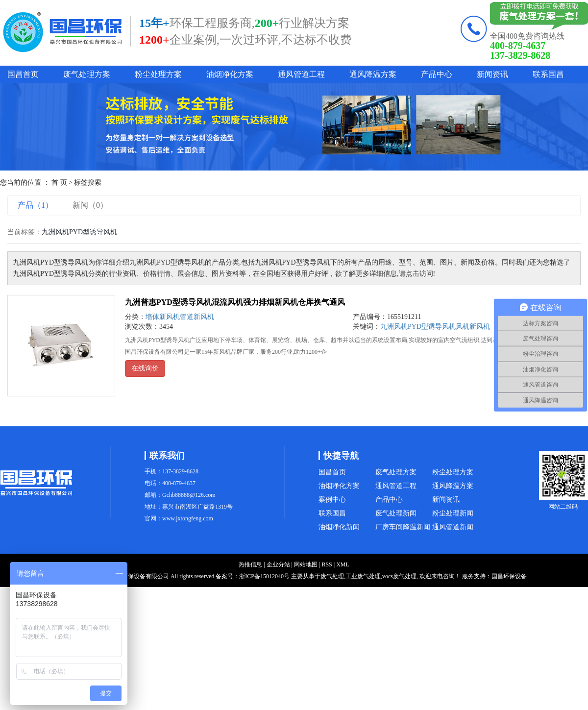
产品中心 (437, 74)
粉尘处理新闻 (453, 513)
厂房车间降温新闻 (403, 527)
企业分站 (278, 564)
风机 (463, 327)
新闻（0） (90, 205)
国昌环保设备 (509, 576)
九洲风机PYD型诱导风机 (418, 327)
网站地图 (306, 564)
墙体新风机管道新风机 (180, 317)
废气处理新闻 (396, 513)
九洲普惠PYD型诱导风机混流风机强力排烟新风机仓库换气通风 (235, 302)
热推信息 (250, 564)
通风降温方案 (373, 74)
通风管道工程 (301, 74)
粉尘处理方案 (158, 74)
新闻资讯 (492, 74)
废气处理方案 (87, 74)
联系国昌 (548, 74)
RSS (327, 564)
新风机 (480, 327)
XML (343, 564)
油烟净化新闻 (339, 527)
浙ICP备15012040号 (264, 576)
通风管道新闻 (453, 527)
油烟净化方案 (230, 74)
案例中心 (332, 500)
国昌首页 (23, 74)
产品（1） (35, 205)
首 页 (59, 183)
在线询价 (145, 368)
